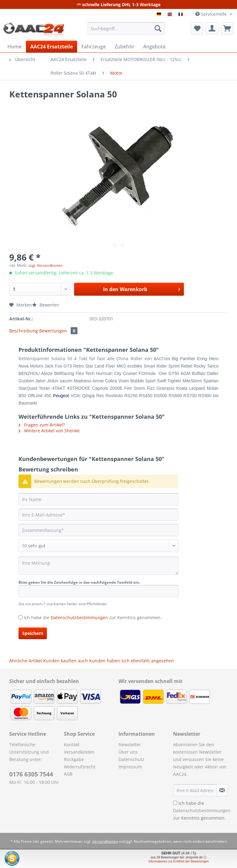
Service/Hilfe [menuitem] (212, 14)
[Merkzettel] (197, 28)
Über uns (128, 752)
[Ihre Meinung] (98, 566)
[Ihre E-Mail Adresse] (195, 790)
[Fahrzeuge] (94, 47)
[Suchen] (158, 28)
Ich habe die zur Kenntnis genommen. (93, 617)
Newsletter (130, 745)
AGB (68, 774)
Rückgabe (74, 759)
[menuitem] (126, 31)
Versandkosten (79, 752)
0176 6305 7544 (31, 774)
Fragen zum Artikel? (42, 425)
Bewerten (46, 305)
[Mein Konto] (212, 28)
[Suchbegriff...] (126, 28)
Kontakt (72, 745)
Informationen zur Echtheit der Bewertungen (179, 861)
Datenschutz (131, 759)
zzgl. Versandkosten (46, 265)
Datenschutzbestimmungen (79, 617)
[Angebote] (154, 47)
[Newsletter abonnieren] (222, 790)
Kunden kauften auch (66, 661)
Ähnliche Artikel (26, 661)
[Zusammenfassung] (98, 530)
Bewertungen (58, 331)
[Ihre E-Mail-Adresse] (98, 515)
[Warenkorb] (227, 28)
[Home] (15, 47)
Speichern (33, 633)
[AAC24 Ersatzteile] (52, 47)
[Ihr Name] (98, 499)
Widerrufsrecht (80, 767)
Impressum (130, 767)
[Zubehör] (125, 47)
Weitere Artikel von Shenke (49, 431)
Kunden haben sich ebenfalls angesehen (132, 661)
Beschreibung (24, 331)
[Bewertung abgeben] (98, 546)
